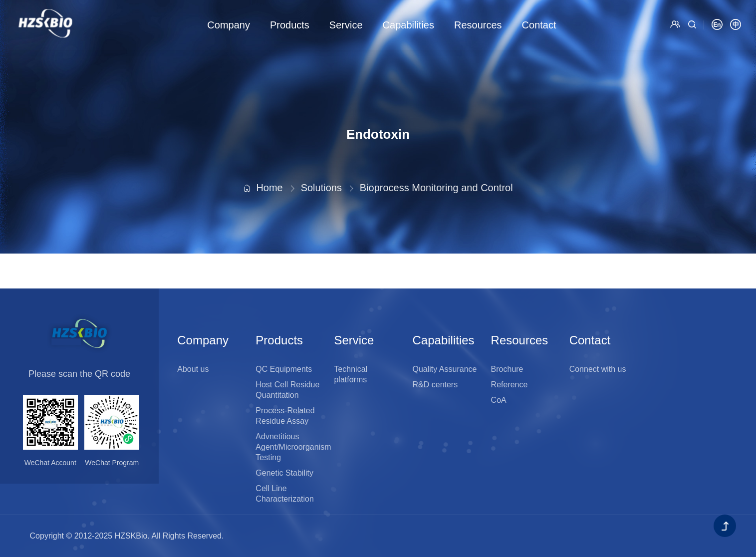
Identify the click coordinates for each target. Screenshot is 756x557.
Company (229, 25)
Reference (509, 385)
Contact (539, 25)
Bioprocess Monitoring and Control (436, 159)
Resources (478, 25)
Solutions (321, 159)
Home (269, 159)
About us (193, 369)
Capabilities (408, 25)
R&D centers (435, 385)
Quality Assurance (445, 369)
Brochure (507, 369)
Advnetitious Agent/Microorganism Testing (293, 447)
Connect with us (598, 369)
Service (346, 25)
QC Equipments (284, 369)
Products (290, 25)
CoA (499, 400)
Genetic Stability (284, 473)
